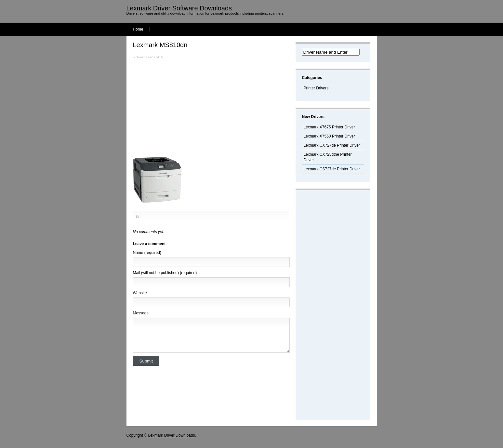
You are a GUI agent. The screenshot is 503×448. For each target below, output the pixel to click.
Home (138, 29)
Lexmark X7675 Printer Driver (329, 127)
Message (141, 313)
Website (140, 293)
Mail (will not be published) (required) (165, 273)
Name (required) (147, 253)
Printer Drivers (316, 88)
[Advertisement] (188, 104)
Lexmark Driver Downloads (171, 435)
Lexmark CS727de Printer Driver (332, 169)
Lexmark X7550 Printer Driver (329, 136)
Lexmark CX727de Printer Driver (332, 145)
